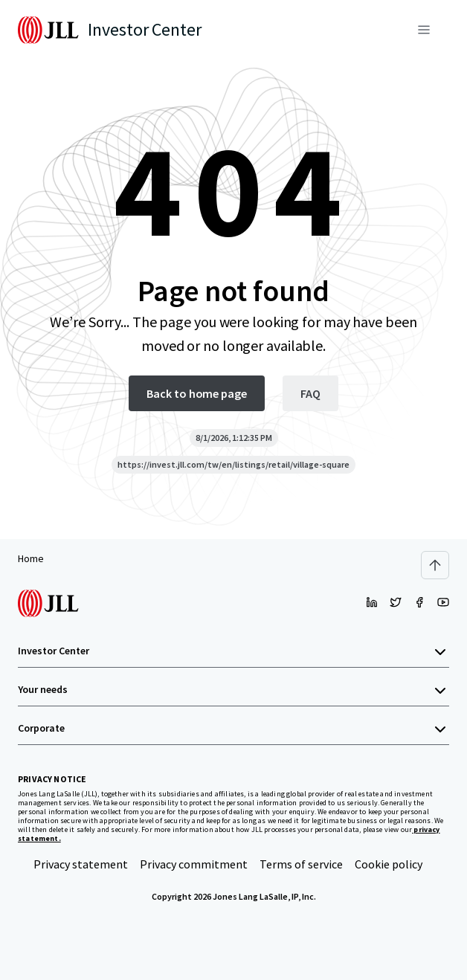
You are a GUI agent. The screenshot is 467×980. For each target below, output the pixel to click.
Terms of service (301, 864)
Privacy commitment (194, 864)
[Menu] (424, 30)
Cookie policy (389, 864)
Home (31, 558)
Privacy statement (81, 864)
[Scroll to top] (435, 565)
